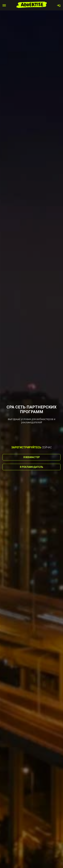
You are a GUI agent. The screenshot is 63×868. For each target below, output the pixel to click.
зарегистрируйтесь (26, 447)
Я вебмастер (32, 457)
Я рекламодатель (32, 467)
